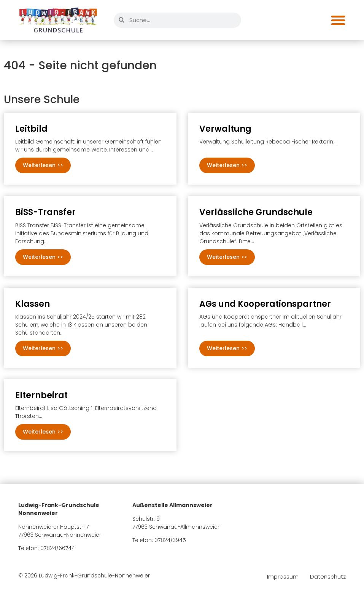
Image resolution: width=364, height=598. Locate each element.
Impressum (283, 577)
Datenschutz (328, 577)
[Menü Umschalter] (338, 20)
